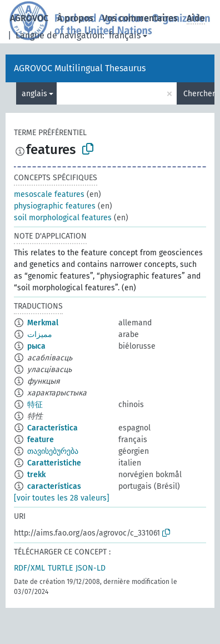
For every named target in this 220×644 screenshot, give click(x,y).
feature (41, 440)
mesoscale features (49, 194)
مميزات (40, 335)
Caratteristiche (54, 463)
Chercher (199, 94)
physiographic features (55, 206)
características (54, 486)
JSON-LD (91, 568)
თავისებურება (53, 451)
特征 (35, 405)
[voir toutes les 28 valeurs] (62, 498)
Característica (52, 428)
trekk (36, 475)
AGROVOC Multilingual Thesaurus (80, 68)
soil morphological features (63, 218)
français (125, 35)
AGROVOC (29, 18)
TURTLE (60, 568)
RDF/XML (29, 568)
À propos (75, 18)
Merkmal (43, 323)
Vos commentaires (140, 18)
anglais (34, 94)
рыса (36, 346)
